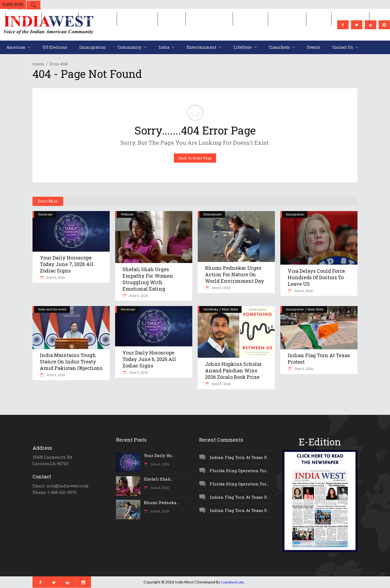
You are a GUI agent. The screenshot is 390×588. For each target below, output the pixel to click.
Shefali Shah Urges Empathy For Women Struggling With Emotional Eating (148, 279)
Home (38, 64)
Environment (212, 214)
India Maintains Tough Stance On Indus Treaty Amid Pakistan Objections (71, 362)
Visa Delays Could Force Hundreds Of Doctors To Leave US (316, 277)
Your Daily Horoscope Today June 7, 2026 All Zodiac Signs (67, 264)
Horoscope (45, 214)
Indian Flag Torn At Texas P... (239, 457)
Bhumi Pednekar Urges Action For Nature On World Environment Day (235, 274)
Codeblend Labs (233, 582)
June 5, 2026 (138, 372)
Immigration (295, 214)
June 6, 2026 (55, 277)
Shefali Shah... (158, 479)
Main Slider (230, 309)
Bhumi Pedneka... (161, 502)
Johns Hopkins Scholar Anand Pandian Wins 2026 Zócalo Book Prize (233, 370)
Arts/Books (211, 309)
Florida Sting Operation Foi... (239, 471)
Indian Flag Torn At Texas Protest (319, 359)
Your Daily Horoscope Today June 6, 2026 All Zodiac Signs (149, 359)
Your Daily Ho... (159, 455)
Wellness (127, 214)
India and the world (52, 309)
